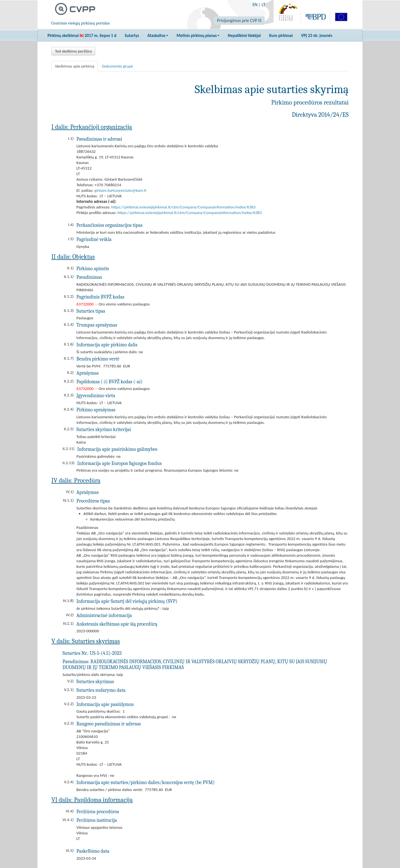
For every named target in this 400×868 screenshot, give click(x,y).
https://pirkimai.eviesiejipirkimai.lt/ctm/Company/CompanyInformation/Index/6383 (183, 207)
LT (263, 5)
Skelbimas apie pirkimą (75, 66)
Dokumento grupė (117, 66)
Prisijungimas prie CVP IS (239, 20)
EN (255, 5)
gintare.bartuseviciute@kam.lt (120, 190)
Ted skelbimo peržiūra (73, 51)
